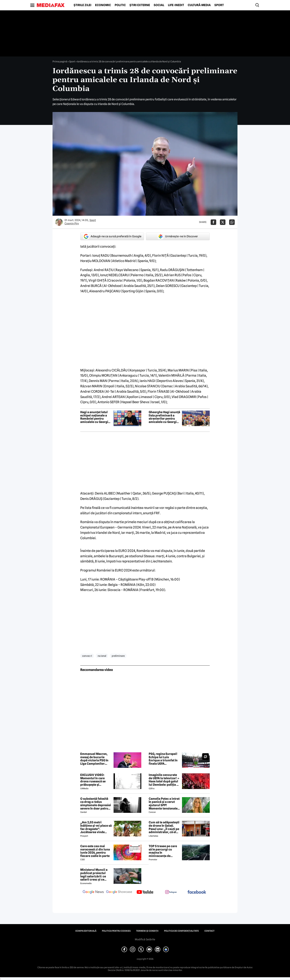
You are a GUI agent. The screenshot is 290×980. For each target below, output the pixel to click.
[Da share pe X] (223, 222)
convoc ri (87, 656)
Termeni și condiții (147, 931)
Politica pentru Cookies (116, 931)
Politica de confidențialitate (181, 931)
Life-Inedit (176, 5)
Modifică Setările (145, 939)
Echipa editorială (86, 931)
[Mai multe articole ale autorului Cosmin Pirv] (59, 222)
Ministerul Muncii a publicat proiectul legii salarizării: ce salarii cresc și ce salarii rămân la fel (94, 875)
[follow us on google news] (93, 892)
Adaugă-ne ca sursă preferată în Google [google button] (112, 236)
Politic (120, 5)
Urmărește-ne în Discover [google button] (178, 236)
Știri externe (140, 5)
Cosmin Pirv (72, 223)
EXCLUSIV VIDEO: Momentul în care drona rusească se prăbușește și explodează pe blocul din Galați (95, 780)
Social (159, 5)
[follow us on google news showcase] (119, 892)
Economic (103, 5)
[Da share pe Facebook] (213, 222)
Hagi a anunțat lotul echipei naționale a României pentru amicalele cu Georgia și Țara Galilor (95, 417)
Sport (219, 5)
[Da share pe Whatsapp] (232, 222)
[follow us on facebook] (197, 892)
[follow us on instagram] (171, 892)
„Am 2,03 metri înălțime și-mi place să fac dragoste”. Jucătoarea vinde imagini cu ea (96, 827)
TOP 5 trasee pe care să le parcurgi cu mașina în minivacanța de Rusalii (163, 851)
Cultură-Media (199, 5)
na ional (102, 656)
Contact (209, 931)
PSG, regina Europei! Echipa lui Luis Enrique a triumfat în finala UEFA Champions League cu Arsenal (164, 759)
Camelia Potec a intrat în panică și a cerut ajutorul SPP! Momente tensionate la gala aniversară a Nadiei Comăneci (164, 804)
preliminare (118, 656)
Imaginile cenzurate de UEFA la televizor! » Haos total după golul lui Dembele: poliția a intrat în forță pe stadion (164, 780)
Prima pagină (60, 61)
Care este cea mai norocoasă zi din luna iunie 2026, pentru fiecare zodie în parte (95, 851)
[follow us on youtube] (145, 892)
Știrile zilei (82, 5)
